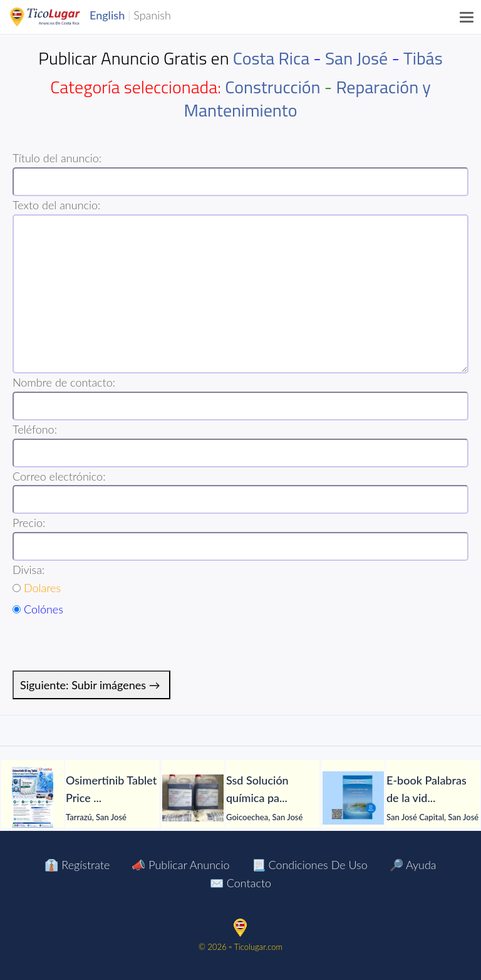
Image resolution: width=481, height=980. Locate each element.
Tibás (423, 58)
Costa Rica (271, 58)
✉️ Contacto (240, 883)
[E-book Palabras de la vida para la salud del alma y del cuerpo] (353, 798)
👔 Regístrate (77, 865)
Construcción (272, 87)
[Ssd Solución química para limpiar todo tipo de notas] (193, 798)
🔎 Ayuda (413, 865)
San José (356, 58)
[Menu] (467, 17)
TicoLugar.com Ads (58, 17)
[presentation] (108, 646)
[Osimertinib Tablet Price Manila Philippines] (33, 798)
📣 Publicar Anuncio (180, 865)
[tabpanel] (80, 798)
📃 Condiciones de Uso (310, 865)
